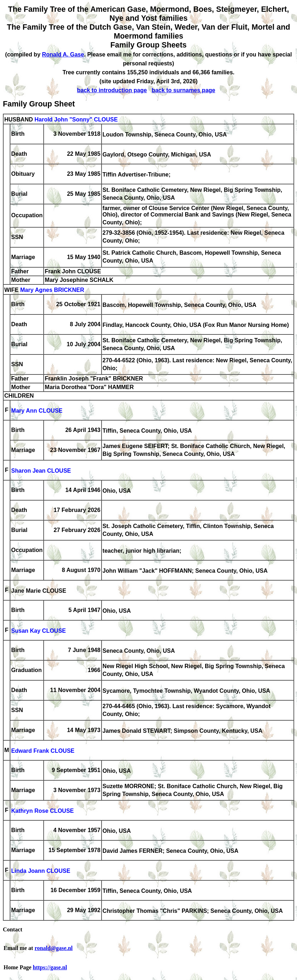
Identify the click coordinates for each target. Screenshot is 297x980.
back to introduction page (112, 90)
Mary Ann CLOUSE (37, 411)
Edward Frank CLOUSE (43, 751)
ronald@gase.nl (54, 948)
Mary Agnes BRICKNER (52, 290)
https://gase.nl (50, 967)
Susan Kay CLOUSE (38, 631)
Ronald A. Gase (63, 54)
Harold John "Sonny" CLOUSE (76, 120)
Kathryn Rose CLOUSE (42, 811)
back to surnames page (183, 90)
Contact (13, 929)
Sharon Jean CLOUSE (41, 471)
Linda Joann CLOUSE (41, 871)
